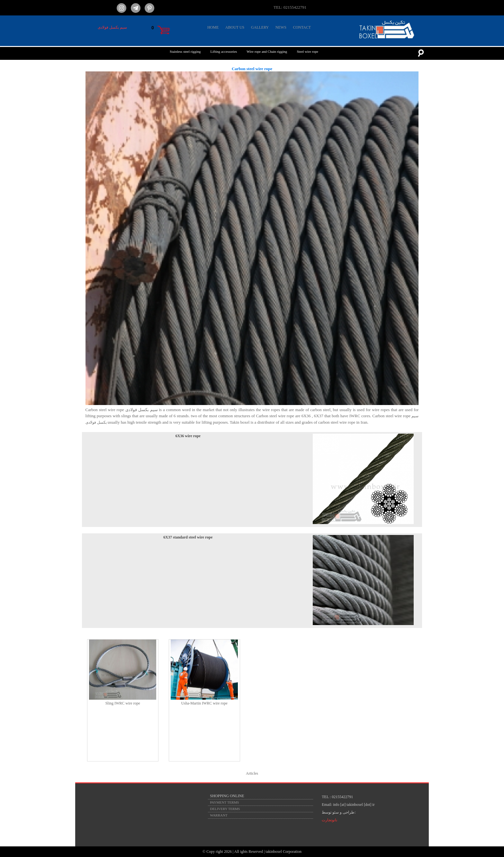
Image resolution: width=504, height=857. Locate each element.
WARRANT (219, 815)
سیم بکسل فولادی (112, 27)
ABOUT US (235, 27)
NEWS (281, 27)
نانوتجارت (329, 820)
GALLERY (260, 27)
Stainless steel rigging (185, 51)
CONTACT (302, 27)
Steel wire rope (307, 51)
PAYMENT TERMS (224, 802)
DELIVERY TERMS (225, 809)
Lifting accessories (224, 51)
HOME (213, 27)
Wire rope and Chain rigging (267, 51)
